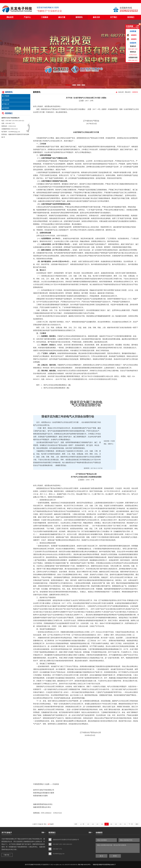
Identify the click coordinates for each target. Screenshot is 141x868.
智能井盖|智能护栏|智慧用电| (101, 865)
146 (102, 824)
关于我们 (114, 17)
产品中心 (27, 17)
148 (111, 824)
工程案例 (45, 17)
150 (120, 824)
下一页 (131, 824)
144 (93, 824)
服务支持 (96, 17)
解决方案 (62, 17)
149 (116, 824)
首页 (76, 824)
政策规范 (6, 108)
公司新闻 (6, 96)
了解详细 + (7, 855)
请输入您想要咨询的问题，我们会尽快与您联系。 (118, 848)
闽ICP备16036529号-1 (85, 865)
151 (125, 824)
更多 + (44, 833)
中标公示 (6, 104)
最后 (137, 824)
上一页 (82, 824)
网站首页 (10, 17)
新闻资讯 (79, 17)
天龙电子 (8, 118)
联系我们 (131, 17)
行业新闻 (6, 100)
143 (88, 824)
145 (97, 824)
